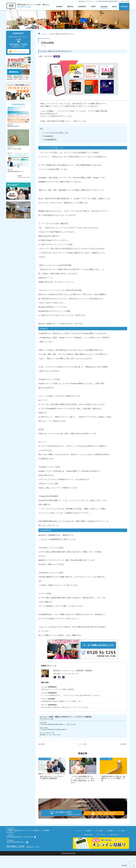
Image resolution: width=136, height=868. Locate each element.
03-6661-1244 (49, 745)
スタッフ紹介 (121, 843)
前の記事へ (41, 757)
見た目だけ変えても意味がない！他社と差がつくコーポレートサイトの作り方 (65, 719)
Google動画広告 (50, 140)
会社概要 (110, 843)
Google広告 (48, 137)
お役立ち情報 (88, 847)
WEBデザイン (51, 711)
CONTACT (124, 6)
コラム (44, 34)
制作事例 (88, 843)
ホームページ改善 (52, 705)
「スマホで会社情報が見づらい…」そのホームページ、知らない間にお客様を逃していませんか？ (71, 707)
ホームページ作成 (52, 699)
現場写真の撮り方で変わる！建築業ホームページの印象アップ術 (61, 713)
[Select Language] (128, 865)
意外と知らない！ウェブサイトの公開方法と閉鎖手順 (58, 701)
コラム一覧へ (82, 757)
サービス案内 (99, 843)
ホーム (79, 843)
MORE (20, 176)
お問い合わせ (114, 847)
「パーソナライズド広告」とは (56, 133)
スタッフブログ (101, 847)
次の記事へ (123, 757)
